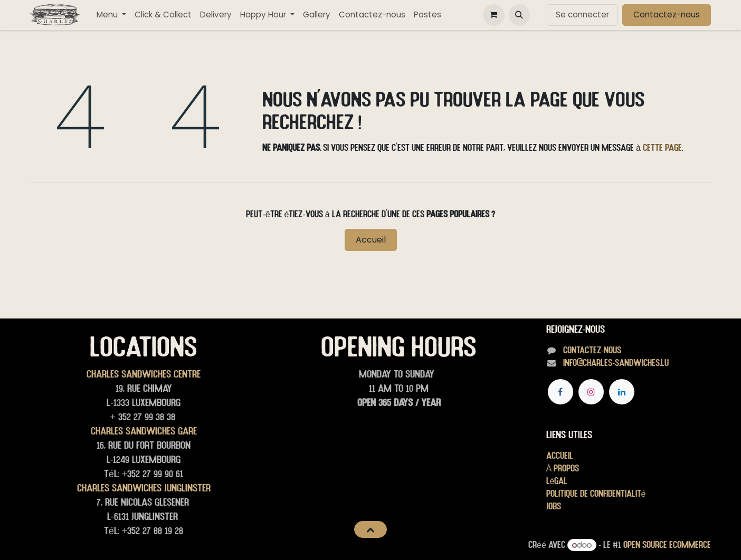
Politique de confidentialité (596, 493)
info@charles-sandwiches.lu (616, 363)
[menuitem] (111, 15)
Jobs (554, 506)
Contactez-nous (667, 15)
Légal (557, 481)
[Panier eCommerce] (493, 15)
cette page (662, 147)
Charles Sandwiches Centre (144, 374)
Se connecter (582, 15)
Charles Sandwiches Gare (144, 431)
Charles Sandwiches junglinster (144, 488)
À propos (563, 468)
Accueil (371, 240)
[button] (519, 15)
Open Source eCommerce (667, 544)
